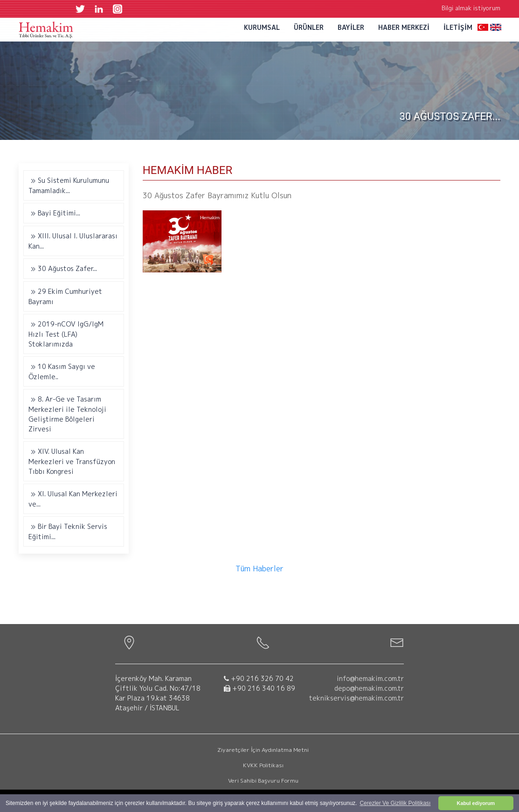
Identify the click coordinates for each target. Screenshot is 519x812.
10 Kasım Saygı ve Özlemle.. (62, 371)
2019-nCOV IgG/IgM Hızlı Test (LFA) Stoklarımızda (66, 334)
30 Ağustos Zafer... (63, 269)
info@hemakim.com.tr (370, 678)
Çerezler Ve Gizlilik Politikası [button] (395, 803)
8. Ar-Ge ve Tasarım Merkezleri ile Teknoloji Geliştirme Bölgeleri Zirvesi (67, 414)
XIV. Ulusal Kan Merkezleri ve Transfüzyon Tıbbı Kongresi (72, 461)
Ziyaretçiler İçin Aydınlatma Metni (263, 750)
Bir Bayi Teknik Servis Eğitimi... (68, 531)
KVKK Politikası (263, 765)
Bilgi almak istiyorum (471, 8)
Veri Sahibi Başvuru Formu (263, 781)
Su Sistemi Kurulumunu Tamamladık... (69, 185)
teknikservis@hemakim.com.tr (356, 698)
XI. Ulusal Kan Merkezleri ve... (73, 499)
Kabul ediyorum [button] (476, 803)
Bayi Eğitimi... (54, 213)
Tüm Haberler (259, 569)
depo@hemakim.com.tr (369, 688)
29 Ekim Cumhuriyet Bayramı (65, 296)
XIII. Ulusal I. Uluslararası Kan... (73, 241)
